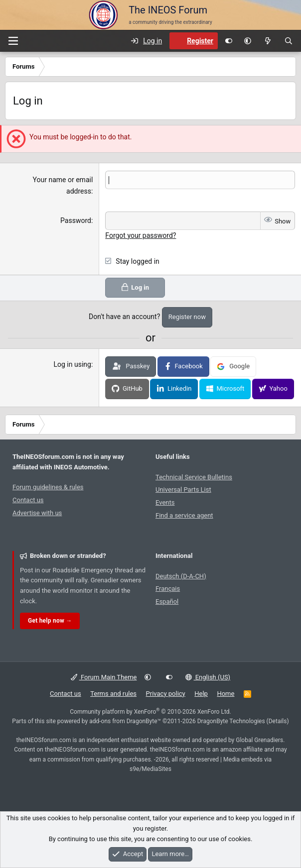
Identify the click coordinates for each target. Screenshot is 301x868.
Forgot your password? (141, 235)
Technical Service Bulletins (194, 477)
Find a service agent (184, 515)
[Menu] (13, 41)
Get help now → (50, 620)
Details (278, 721)
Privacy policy (166, 693)
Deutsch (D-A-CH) (181, 576)
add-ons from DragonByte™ (125, 721)
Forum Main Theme (104, 677)
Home (226, 693)
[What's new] (268, 41)
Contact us (28, 500)
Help (201, 693)
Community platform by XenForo (150, 711)
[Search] (289, 41)
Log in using (73, 364)
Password (76, 220)
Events (165, 502)
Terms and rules (113, 693)
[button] (248, 41)
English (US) (208, 677)
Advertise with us (37, 513)
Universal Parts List (183, 489)
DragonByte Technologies (231, 721)
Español (167, 601)
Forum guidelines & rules (48, 487)
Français (168, 589)
